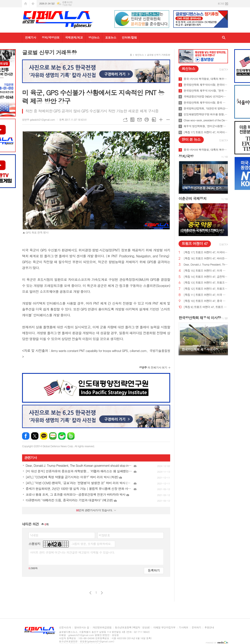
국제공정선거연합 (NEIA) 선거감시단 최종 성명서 (206, 97)
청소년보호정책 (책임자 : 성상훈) (132, 627)
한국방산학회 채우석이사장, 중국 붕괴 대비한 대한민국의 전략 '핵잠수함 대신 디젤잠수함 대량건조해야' (206, 103)
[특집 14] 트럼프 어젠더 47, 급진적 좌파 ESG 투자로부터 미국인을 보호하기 (206, 277)
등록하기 (154, 570)
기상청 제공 (67, 5)
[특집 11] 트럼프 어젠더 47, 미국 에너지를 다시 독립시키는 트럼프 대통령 (206, 295)
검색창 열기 (224, 38)
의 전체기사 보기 (153, 367)
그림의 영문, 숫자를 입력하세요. (91, 544)
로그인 (221, 3)
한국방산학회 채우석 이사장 (200, 318)
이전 (90, 593)
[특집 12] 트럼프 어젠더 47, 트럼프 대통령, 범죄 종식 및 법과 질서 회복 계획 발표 (206, 289)
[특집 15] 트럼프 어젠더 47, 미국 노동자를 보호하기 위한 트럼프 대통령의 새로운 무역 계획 (206, 271)
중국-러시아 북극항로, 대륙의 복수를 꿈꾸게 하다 (206, 79)
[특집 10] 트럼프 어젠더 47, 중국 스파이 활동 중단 (206, 301)
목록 (132, 120)
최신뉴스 (188, 69)
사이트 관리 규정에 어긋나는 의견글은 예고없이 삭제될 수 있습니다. (72, 552)
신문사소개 (65, 627)
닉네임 (34, 535)
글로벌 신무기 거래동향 (159, 55)
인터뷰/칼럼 (129, 37)
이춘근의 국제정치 (193, 198)
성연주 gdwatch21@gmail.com (39, 120)
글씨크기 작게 (168, 120)
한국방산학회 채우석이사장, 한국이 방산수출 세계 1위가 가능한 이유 (206, 85)
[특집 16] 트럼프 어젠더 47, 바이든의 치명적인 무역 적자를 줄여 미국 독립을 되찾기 (206, 259)
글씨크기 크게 (161, 120)
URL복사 (125, 120)
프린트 (147, 120)
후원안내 (209, 627)
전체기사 (31, 37)
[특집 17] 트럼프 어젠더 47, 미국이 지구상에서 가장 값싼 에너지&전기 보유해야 (206, 132)
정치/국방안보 (51, 37)
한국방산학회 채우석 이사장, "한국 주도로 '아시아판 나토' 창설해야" (206, 91)
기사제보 (184, 627)
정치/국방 (186, 156)
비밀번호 (105, 535)
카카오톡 (44, 436)
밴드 (71, 436)
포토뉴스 (111, 37)
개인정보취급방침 (102, 627)
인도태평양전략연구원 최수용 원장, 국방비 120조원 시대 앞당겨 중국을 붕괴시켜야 (206, 114)
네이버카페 (62, 436)
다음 (102, 593)
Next (223, 177)
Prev (184, 177)
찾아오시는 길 (82, 627)
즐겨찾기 (33, 4)
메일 (139, 120)
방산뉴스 (94, 37)
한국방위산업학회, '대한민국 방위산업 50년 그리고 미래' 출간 (206, 108)
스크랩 (154, 120)
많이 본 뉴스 (191, 139)
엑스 (35, 436)
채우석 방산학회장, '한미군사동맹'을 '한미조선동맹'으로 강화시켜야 (206, 126)
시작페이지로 (26, 4)
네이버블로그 (53, 436)
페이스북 (26, 436)
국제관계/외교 (74, 37)
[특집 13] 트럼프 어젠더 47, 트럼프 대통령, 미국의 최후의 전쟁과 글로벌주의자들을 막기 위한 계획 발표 (206, 283)
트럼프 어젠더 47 (195, 243)
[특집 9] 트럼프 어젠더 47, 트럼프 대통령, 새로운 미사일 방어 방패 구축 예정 (206, 307)
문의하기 (196, 627)
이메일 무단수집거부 (164, 627)
